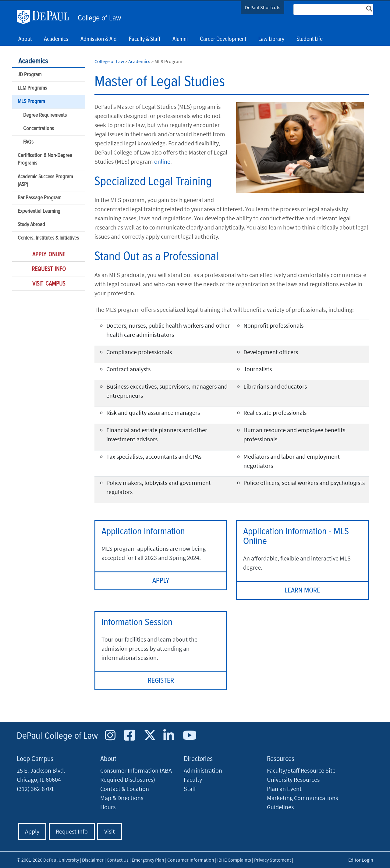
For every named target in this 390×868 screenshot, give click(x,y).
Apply (32, 831)
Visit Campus (49, 284)
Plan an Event (284, 789)
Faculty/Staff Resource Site (301, 770)
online (162, 161)
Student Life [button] (310, 39)
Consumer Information (191, 860)
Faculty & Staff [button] (145, 39)
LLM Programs (32, 88)
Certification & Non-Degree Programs (45, 159)
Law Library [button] (271, 39)
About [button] (25, 39)
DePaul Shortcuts (263, 7)
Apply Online (49, 255)
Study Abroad (31, 225)
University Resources (293, 779)
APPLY (161, 581)
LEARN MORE (302, 591)
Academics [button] (56, 39)
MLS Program (31, 102)
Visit (110, 831)
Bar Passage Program (39, 198)
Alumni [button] (180, 39)
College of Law (99, 18)
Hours (108, 807)
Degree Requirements (45, 115)
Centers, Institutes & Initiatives (48, 238)
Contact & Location (125, 789)
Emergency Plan (148, 860)
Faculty (193, 779)
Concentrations (39, 129)
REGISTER (161, 681)
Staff (190, 789)
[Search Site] (333, 9)
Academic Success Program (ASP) (45, 181)
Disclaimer (93, 860)
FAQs (28, 142)
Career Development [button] (223, 39)
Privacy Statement (273, 860)
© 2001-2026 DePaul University (48, 860)
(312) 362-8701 (35, 789)
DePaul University (46, 17)
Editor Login (361, 860)
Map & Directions (122, 798)
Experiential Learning (39, 211)
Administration (203, 770)
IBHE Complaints (234, 860)
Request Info (49, 269)
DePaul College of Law (57, 736)
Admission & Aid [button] (99, 39)
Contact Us (118, 860)
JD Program (30, 75)
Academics (33, 61)
